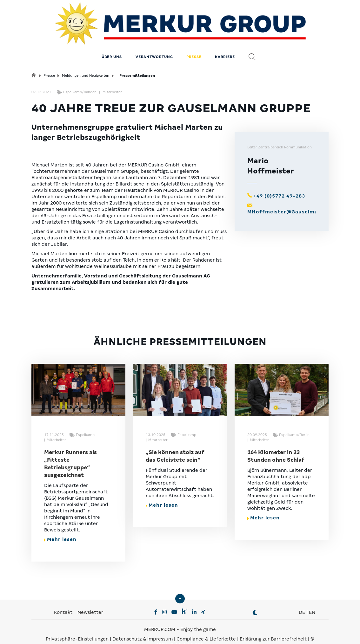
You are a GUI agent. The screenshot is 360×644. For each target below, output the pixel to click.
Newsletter (90, 598)
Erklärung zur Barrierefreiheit (273, 625)
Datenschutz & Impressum (143, 625)
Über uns (112, 43)
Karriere (225, 43)
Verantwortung (154, 43)
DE (302, 598)
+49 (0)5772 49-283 (279, 182)
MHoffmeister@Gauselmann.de (290, 198)
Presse (194, 43)
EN (312, 598)
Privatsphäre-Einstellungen (77, 625)
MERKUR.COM (160, 615)
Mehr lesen (60, 525)
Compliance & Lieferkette (207, 625)
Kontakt (64, 598)
